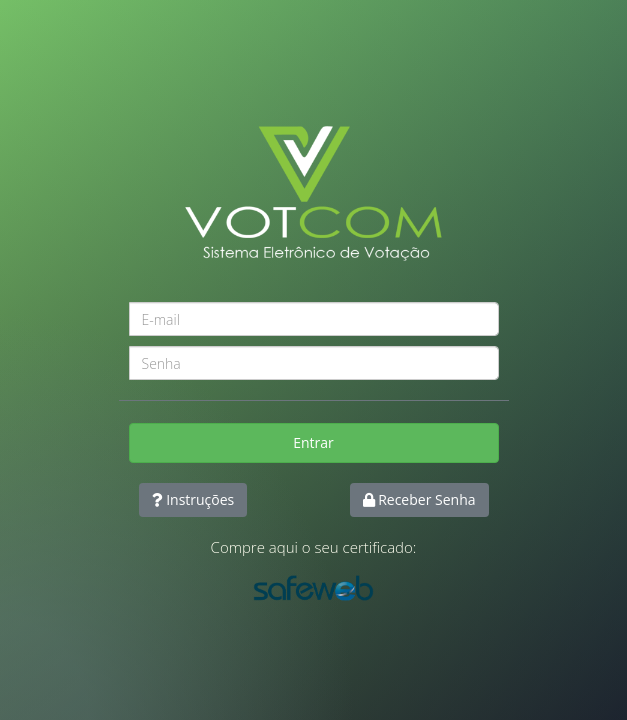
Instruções (193, 499)
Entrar (313, 442)
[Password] (314, 363)
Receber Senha (419, 499)
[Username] (314, 319)
